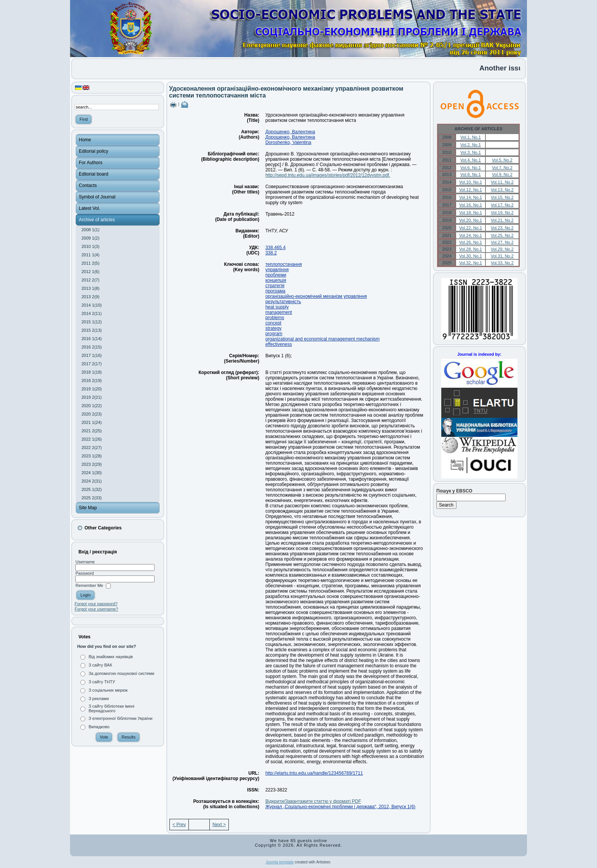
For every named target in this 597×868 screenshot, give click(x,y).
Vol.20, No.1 (471, 220)
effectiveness (279, 344)
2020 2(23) (92, 414)
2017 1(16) (92, 355)
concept (273, 323)
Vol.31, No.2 (502, 256)
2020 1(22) (92, 406)
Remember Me (89, 586)
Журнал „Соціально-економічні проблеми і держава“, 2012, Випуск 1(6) (340, 807)
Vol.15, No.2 (502, 197)
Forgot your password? (96, 604)
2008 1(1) (90, 230)
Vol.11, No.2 (502, 182)
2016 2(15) (92, 347)
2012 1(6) (90, 272)
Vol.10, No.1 (471, 182)
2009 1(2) (90, 238)
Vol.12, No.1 (471, 190)
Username (85, 562)
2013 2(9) (90, 297)
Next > (219, 825)
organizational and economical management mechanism (322, 339)
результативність (283, 302)
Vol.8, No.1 (471, 174)
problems (275, 318)
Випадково (99, 727)
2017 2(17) (92, 364)
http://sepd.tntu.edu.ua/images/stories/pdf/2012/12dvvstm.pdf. (328, 175)
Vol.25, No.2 (502, 235)
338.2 (271, 253)
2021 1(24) (92, 422)
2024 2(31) (92, 481)
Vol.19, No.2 (502, 213)
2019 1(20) (92, 389)
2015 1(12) (92, 322)
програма (275, 291)
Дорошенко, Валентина (290, 132)
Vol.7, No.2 (502, 168)
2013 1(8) (90, 288)
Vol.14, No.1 (471, 197)
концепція (276, 280)
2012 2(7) (90, 280)
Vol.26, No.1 (471, 242)
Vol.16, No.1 (471, 205)
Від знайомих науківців (111, 657)
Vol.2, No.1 (471, 145)
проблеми (276, 275)
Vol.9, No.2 (502, 174)
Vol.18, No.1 (471, 213)
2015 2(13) (92, 330)
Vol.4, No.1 (471, 160)
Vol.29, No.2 (502, 249)
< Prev (179, 825)
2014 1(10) (92, 305)
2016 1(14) (92, 339)
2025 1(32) (92, 489)
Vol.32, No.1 (471, 263)
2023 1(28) (92, 456)
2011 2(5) (90, 263)
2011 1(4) (90, 255)
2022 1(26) (92, 439)
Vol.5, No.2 (502, 160)
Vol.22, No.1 (471, 228)
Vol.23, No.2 (502, 228)
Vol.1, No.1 (471, 137)
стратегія (275, 286)
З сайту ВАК (101, 665)
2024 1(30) (92, 473)
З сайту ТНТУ (102, 682)
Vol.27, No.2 (502, 242)
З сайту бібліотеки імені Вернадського (112, 708)
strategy (274, 328)
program (274, 334)
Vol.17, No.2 (502, 205)
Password (85, 573)
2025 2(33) (92, 498)
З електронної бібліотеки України (121, 718)
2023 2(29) (92, 464)
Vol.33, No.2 (502, 263)
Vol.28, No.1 (471, 249)
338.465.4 (275, 248)
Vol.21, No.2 (502, 220)
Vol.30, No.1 (471, 256)
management (279, 312)
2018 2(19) (92, 380)
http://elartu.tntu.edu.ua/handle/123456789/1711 (314, 773)
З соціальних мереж (108, 690)
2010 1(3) (90, 246)
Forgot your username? (96, 609)
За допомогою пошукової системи (122, 673)
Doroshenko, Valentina (288, 142)
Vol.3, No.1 (471, 152)
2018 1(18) (92, 372)
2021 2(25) (92, 431)
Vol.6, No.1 (471, 168)
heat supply (277, 307)
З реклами (99, 699)
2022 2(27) (92, 448)
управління (277, 270)
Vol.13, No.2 (502, 190)
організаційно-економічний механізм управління (316, 296)
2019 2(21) (92, 397)
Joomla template (280, 862)
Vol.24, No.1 (471, 235)
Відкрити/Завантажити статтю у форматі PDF (313, 801)
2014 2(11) (92, 313)
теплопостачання (284, 264)
